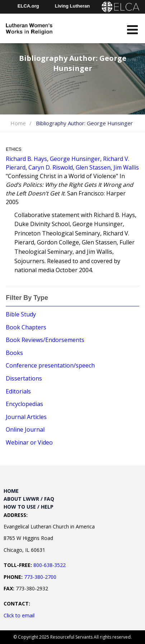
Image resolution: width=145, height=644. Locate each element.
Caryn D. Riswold (51, 167)
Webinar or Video (29, 442)
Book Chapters (26, 327)
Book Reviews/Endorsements (45, 340)
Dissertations (24, 378)
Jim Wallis (126, 167)
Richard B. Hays (26, 159)
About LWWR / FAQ (29, 499)
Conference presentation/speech (50, 365)
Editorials (18, 391)
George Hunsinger (75, 159)
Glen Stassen (93, 167)
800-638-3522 (50, 565)
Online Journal (25, 429)
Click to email (19, 615)
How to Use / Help (29, 507)
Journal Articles (26, 417)
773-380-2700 (40, 577)
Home (18, 123)
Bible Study (21, 314)
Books (14, 353)
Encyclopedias (24, 404)
